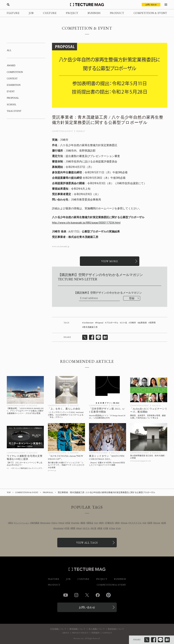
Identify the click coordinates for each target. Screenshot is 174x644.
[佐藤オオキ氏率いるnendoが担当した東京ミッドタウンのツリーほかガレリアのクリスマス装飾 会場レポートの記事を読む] (108, 437)
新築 (100, 528)
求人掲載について (97, 629)
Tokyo (55, 523)
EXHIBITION (14, 85)
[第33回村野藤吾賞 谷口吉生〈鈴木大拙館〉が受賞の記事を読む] (149, 437)
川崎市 (133, 323)
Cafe (119, 528)
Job (145, 523)
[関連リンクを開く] (110, 261)
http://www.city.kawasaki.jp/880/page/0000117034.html (86, 223)
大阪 (106, 528)
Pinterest (108, 595)
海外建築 (35, 523)
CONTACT (107, 633)
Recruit (157, 523)
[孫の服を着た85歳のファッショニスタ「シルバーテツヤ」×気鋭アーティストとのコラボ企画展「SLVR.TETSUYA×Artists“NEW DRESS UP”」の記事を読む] (66, 437)
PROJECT (72, 13)
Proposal (100, 323)
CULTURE (50, 13)
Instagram (76, 595)
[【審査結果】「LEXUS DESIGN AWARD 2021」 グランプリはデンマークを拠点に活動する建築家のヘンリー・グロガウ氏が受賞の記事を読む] (25, 390)
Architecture (88, 323)
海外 (102, 523)
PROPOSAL (13, 98)
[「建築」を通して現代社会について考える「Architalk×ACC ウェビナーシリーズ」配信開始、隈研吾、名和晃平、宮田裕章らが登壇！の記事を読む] (149, 390)
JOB (31, 13)
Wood (62, 523)
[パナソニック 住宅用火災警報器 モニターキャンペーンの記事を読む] (25, 437)
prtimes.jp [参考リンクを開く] (52, 470)
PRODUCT (117, 13)
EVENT (11, 92)
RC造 (94, 528)
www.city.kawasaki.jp (61, 246)
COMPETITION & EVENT (150, 13)
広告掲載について (58, 629)
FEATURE (13, 13)
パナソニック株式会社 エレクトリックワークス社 (30, 468)
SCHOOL (12, 105)
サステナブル (135, 523)
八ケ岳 (124, 323)
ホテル (87, 528)
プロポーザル (112, 323)
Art (97, 523)
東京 (11, 523)
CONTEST (12, 79)
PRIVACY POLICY (80, 633)
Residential (59, 528)
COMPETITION (15, 72)
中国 (67, 528)
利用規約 (95, 633)
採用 (150, 523)
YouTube (76, 523)
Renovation (46, 523)
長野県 (153, 323)
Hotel (79, 528)
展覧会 (90, 523)
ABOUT (66, 633)
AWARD (11, 66)
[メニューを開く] (166, 5)
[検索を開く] (8, 5)
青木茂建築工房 (90, 327)
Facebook (98, 595)
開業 (73, 528)
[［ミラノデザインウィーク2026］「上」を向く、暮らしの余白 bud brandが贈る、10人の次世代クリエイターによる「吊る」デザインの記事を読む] (66, 390)
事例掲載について (77, 629)
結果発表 (143, 323)
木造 (68, 523)
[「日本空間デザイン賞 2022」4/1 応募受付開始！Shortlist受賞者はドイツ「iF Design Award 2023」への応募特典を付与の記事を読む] (108, 390)
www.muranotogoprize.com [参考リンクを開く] (141, 461)
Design (125, 523)
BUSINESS (94, 13)
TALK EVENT (14, 111)
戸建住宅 (110, 523)
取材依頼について (116, 629)
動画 (83, 523)
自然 (164, 523)
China (113, 528)
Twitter (87, 595)
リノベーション (22, 523)
